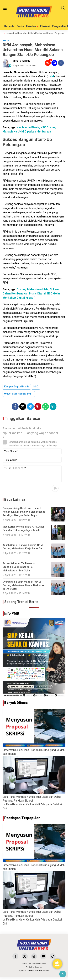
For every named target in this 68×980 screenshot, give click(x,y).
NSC (36, 387)
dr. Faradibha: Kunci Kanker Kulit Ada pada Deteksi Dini (32, 809)
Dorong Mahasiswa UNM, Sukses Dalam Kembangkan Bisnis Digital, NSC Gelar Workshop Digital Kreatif (31, 294)
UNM (51, 76)
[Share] (61, 63)
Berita (20, 26)
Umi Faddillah (21, 61)
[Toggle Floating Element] (57, 964)
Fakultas (31, 26)
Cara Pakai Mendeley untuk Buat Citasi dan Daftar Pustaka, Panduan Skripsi (32, 801)
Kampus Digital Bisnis (17, 387)
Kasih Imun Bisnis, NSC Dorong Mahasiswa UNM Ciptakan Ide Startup (30, 130)
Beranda (9, 26)
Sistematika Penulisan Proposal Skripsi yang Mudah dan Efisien (34, 755)
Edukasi (45, 26)
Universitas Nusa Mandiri (19, 394)
